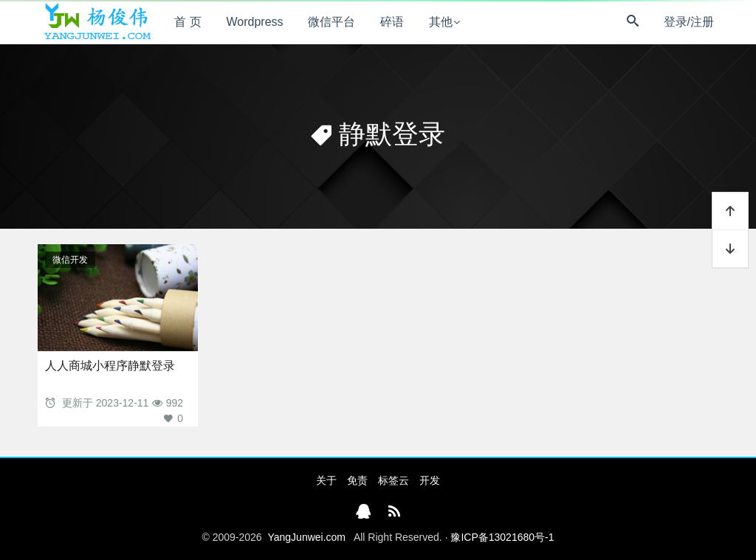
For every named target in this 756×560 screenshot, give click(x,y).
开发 (430, 480)
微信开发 (70, 260)
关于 (326, 480)
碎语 (392, 22)
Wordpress (255, 22)
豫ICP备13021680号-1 (502, 537)
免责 (357, 480)
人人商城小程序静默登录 (110, 366)
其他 (441, 22)
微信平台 (331, 22)
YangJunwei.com (306, 537)
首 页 (188, 22)
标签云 (394, 480)
